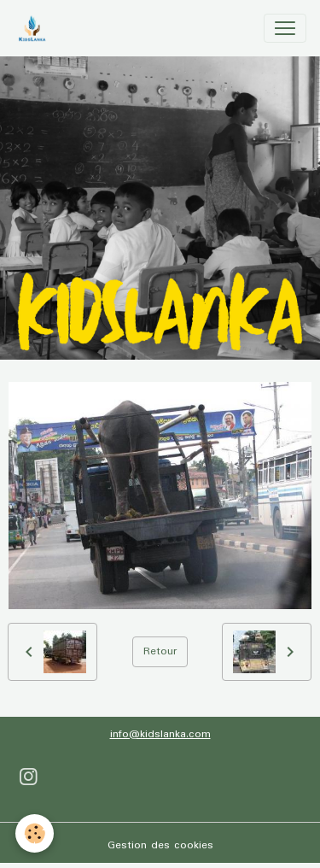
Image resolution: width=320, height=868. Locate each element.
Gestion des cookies (160, 845)
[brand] (35, 28)
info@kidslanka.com (160, 734)
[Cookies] (35, 833)
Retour (160, 651)
